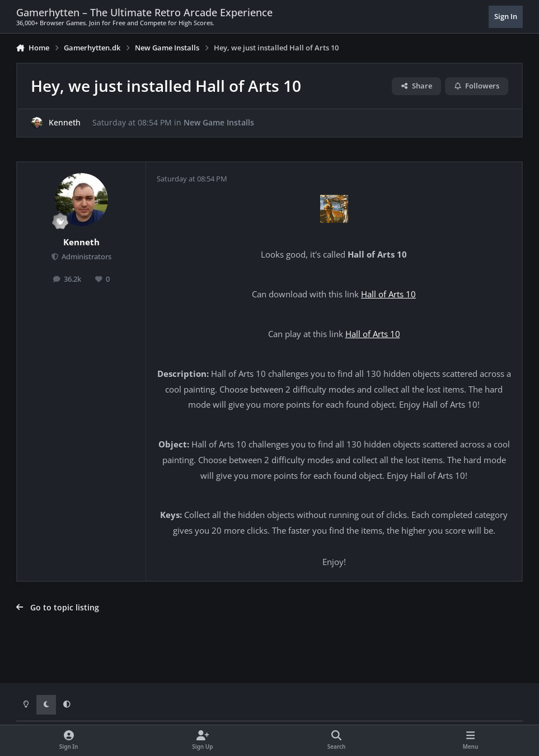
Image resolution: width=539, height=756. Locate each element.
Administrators (86, 257)
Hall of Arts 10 (388, 294)
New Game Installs (219, 122)
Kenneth (65, 122)
